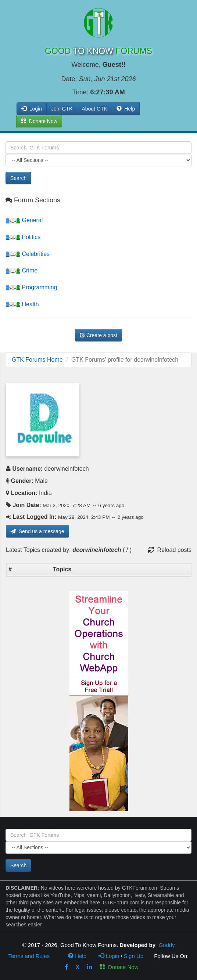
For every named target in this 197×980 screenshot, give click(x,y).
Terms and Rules (29, 956)
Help (126, 109)
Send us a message (37, 531)
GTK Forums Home (37, 360)
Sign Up (134, 956)
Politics (23, 237)
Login (109, 956)
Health (22, 304)
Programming (31, 287)
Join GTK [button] (62, 109)
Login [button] (32, 109)
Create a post (98, 335)
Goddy (166, 945)
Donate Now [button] (39, 121)
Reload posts (170, 550)
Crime (22, 270)
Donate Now (119, 967)
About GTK (94, 109)
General (24, 220)
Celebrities (28, 254)
